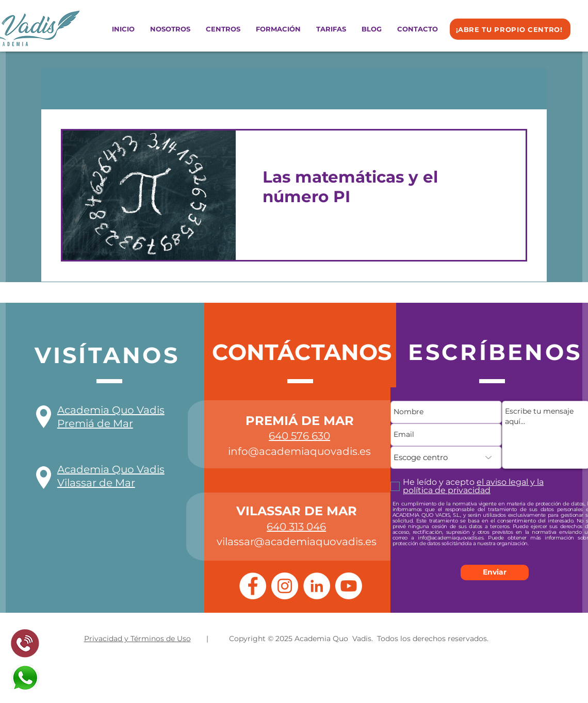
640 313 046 (296, 527)
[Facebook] (253, 586)
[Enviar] (495, 573)
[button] (223, 29)
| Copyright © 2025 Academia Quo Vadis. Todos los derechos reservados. (347, 639)
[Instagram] (285, 586)
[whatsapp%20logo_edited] (25, 678)
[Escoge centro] (446, 457)
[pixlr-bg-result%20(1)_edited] (25, 643)
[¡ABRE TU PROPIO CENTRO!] (510, 29)
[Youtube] (349, 586)
